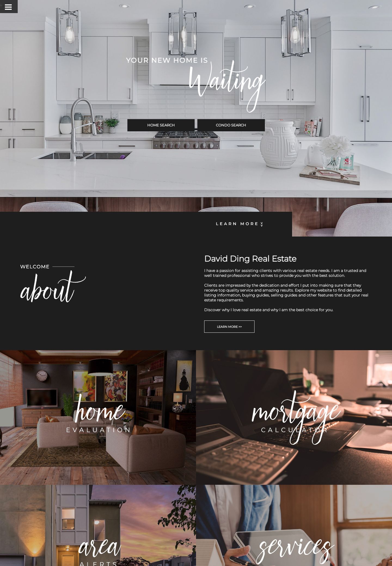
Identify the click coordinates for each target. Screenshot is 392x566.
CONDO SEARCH (231, 125)
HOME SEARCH (161, 125)
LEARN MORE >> (229, 327)
